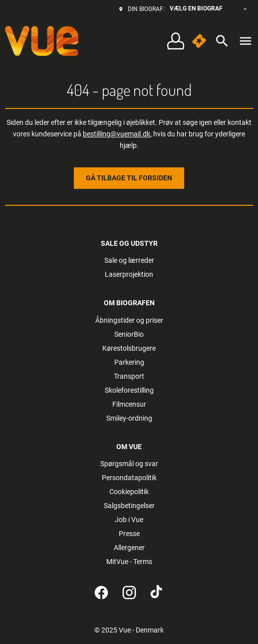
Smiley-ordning (129, 418)
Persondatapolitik (129, 478)
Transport (129, 376)
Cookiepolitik (129, 492)
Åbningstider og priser (129, 320)
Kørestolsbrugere (129, 348)
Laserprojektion (129, 274)
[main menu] (246, 41)
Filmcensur (129, 404)
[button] (199, 41)
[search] (222, 41)
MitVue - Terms (129, 562)
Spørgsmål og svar (129, 464)
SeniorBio (129, 334)
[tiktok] (157, 593)
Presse (129, 534)
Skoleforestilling (129, 390)
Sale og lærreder (129, 260)
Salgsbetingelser (129, 506)
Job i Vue (129, 520)
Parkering (129, 362)
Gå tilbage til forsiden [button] (129, 178)
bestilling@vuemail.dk (117, 134)
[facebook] (101, 593)
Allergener (129, 548)
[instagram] (129, 593)
